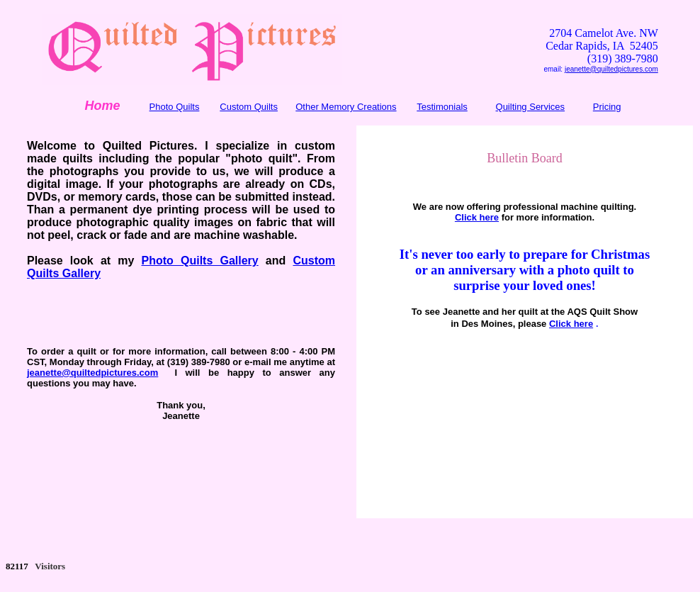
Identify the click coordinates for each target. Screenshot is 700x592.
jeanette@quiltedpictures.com (611, 69)
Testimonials (442, 107)
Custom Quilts (249, 107)
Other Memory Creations (346, 107)
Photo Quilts (175, 107)
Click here (477, 217)
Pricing (607, 107)
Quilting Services (531, 107)
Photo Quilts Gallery (200, 261)
